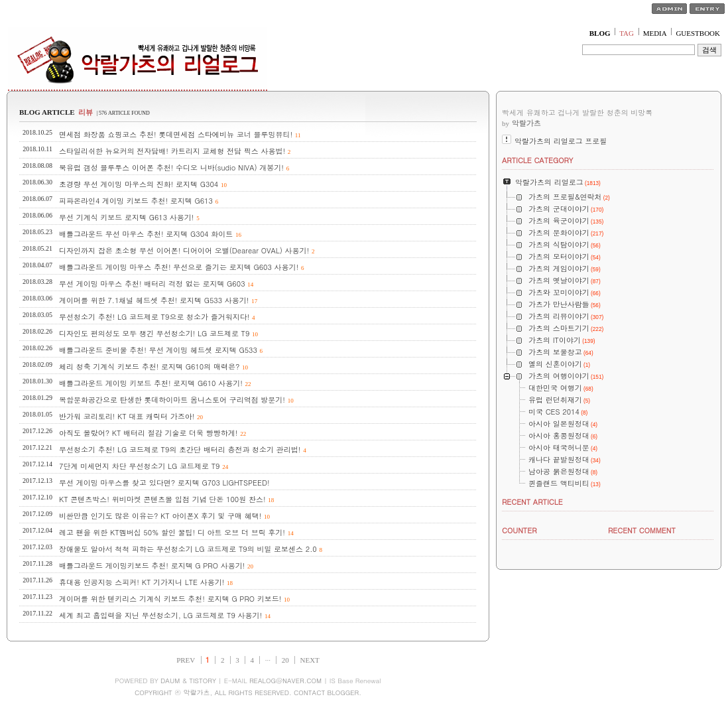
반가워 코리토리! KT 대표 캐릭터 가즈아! (127, 416)
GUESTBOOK (698, 33)
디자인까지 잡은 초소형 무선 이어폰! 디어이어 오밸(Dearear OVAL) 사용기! (184, 250)
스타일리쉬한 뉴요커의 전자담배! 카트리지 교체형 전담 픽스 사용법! (172, 151)
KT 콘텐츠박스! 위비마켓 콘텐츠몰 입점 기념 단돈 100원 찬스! (162, 499)
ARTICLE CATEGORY (537, 160)
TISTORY (203, 681)
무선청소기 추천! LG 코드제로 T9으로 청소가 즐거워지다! (154, 317)
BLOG (600, 33)
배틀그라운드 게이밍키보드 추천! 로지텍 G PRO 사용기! (152, 565)
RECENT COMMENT (642, 530)
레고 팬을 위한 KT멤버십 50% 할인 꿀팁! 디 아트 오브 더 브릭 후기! (172, 532)
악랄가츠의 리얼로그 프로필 (561, 141)
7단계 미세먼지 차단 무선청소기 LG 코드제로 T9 (139, 466)
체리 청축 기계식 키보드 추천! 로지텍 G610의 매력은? (149, 366)
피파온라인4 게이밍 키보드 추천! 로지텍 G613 (136, 201)
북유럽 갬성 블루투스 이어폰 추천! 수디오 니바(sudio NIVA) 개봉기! (171, 167)
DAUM (170, 681)
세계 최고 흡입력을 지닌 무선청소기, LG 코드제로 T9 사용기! (160, 615)
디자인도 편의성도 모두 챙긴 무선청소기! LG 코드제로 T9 (154, 333)
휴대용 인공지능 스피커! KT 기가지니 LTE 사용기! (142, 582)
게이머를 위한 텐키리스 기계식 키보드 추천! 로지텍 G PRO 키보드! (170, 599)
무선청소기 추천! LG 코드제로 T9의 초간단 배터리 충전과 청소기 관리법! (180, 449)
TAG (627, 33)
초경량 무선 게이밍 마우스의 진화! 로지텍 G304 (139, 184)
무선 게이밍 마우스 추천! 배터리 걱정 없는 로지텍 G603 (152, 284)
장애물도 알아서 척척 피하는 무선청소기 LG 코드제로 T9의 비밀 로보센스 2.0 (188, 549)
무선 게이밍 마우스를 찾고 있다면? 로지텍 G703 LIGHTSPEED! (164, 483)
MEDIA (655, 33)
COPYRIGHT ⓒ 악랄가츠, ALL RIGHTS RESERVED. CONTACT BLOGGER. (248, 692)
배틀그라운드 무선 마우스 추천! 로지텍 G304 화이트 (146, 234)
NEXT (310, 660)
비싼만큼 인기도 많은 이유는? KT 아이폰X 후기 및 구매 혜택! (160, 516)
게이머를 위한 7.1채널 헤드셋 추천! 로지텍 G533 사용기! (154, 300)
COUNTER (519, 530)
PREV (186, 660)
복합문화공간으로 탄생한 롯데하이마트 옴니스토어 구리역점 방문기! (172, 400)
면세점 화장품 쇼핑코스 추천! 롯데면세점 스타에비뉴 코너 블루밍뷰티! (176, 134)
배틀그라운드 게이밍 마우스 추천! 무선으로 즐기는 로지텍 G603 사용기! (179, 267)
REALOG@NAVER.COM (285, 681)
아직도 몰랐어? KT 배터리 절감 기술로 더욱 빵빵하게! (148, 433)
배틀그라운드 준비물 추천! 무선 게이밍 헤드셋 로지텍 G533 (158, 350)
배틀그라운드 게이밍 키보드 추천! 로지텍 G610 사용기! (151, 383)
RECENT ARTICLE (532, 502)
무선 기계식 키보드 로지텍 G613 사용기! (127, 217)
